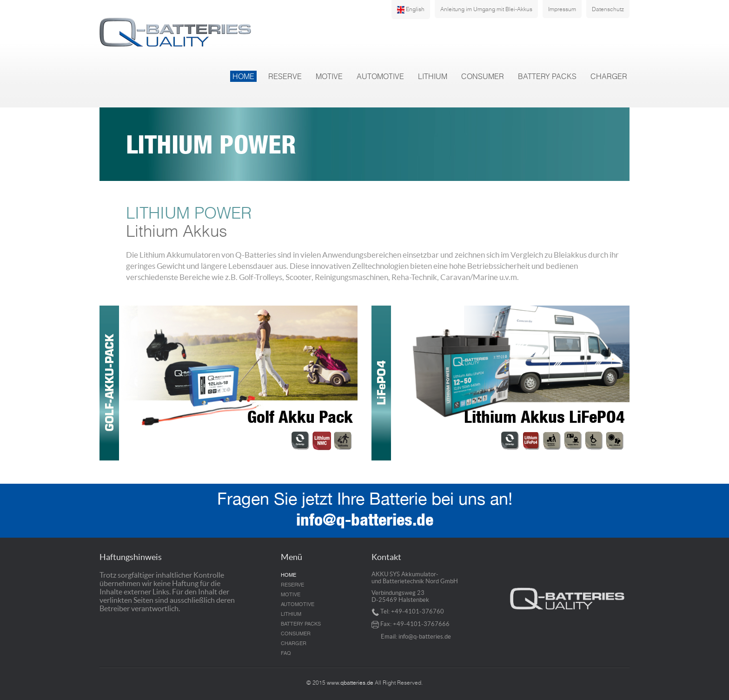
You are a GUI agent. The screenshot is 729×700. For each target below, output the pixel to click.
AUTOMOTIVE (380, 76)
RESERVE (285, 76)
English (411, 10)
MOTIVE (329, 76)
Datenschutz (608, 9)
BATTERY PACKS (547, 76)
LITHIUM (433, 76)
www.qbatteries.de (350, 683)
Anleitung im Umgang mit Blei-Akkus (486, 9)
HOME (243, 76)
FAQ (286, 653)
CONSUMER (483, 76)
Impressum (562, 9)
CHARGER (609, 76)
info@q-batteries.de (365, 522)
